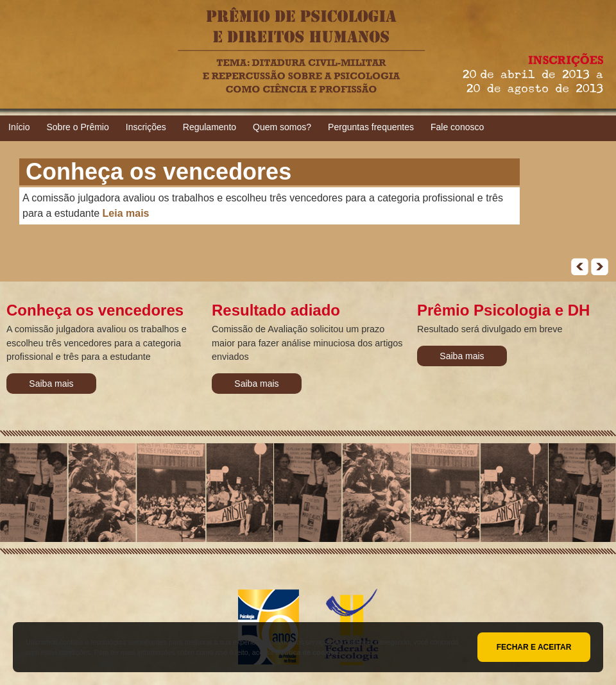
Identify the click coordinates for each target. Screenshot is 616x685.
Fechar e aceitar (534, 647)
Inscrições (146, 127)
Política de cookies (307, 652)
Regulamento (210, 127)
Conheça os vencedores (158, 172)
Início (19, 127)
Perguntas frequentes (371, 127)
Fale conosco (457, 127)
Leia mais (126, 213)
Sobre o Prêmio (77, 127)
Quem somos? (282, 127)
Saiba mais (51, 384)
